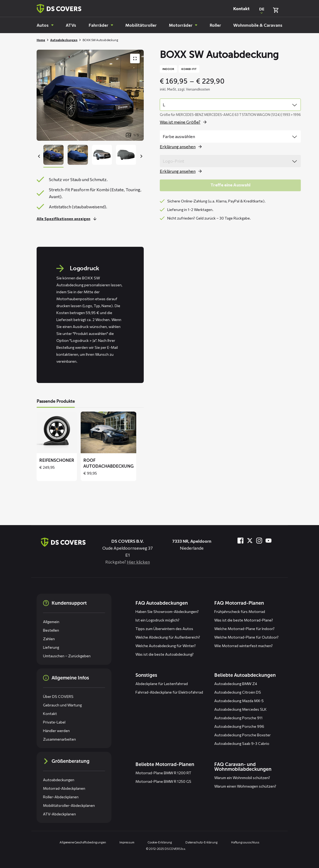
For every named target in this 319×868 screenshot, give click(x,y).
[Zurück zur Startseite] (59, 9)
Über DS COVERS (58, 696)
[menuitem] (45, 25)
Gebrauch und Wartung (62, 705)
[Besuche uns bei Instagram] (259, 541)
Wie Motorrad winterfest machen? (244, 646)
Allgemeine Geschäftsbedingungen (83, 842)
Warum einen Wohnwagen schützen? (245, 786)
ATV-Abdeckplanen (59, 814)
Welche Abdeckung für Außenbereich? (168, 637)
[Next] (141, 156)
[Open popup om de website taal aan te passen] (262, 10)
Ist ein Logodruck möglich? (157, 620)
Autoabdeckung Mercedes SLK (240, 709)
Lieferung (51, 647)
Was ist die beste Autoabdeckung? (165, 654)
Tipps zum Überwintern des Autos (164, 629)
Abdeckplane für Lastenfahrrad (162, 684)
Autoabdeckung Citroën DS (238, 692)
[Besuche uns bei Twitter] (250, 541)
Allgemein (51, 622)
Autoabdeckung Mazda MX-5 (239, 701)
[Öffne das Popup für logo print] (182, 171)
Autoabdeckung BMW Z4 (236, 684)
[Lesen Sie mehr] (68, 219)
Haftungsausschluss (245, 842)
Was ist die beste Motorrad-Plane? (244, 620)
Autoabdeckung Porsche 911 (238, 718)
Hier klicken (138, 562)
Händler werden (56, 731)
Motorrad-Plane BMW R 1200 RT (163, 773)
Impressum (127, 842)
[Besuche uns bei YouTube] (269, 541)
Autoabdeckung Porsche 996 (239, 726)
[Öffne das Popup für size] (185, 122)
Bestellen (51, 630)
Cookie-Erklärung (160, 842)
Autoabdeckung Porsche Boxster (242, 735)
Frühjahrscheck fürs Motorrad (240, 611)
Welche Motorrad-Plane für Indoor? (244, 629)
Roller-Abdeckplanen (61, 797)
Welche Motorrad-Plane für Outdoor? (246, 637)
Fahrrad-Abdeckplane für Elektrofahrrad (169, 692)
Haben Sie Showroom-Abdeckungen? (167, 611)
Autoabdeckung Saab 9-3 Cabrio (242, 743)
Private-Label (54, 722)
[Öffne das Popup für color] (182, 147)
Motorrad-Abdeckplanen (64, 788)
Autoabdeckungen (64, 40)
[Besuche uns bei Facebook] (240, 541)
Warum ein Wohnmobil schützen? (242, 778)
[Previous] (39, 156)
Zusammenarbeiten (59, 739)
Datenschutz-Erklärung (202, 842)
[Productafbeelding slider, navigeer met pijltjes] (90, 95)
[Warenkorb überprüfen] (276, 10)
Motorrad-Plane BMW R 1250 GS (163, 781)
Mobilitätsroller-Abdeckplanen (69, 805)
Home (41, 40)
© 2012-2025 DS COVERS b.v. (166, 849)
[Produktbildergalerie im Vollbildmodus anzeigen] (135, 58)
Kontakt (241, 8)
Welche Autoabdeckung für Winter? (166, 646)
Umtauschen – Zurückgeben (67, 656)
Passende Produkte (56, 401)
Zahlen (49, 639)
